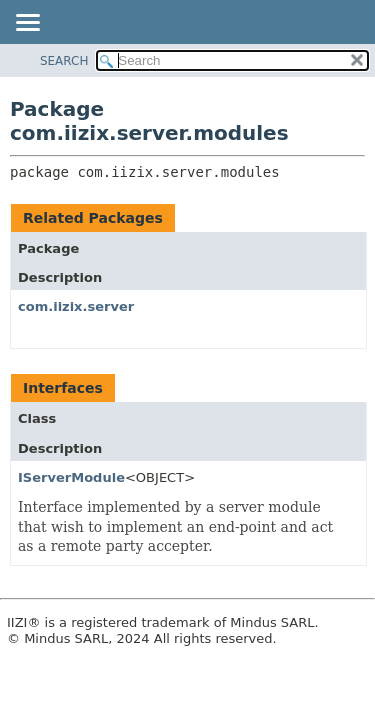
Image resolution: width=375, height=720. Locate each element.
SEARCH (64, 61)
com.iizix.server (76, 306)
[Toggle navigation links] (27, 24)
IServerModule (71, 477)
